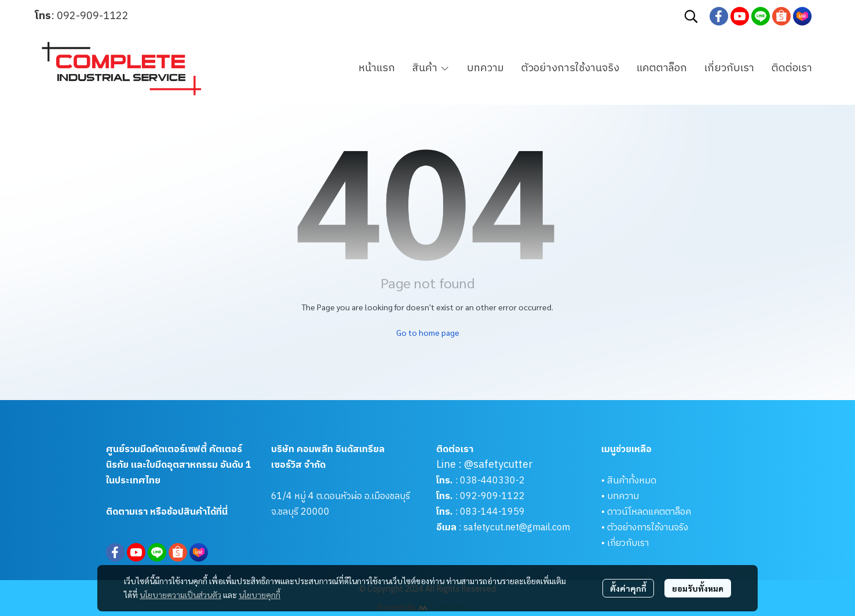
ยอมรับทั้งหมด (698, 588)
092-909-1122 (93, 16)
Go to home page (428, 332)
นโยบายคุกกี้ (260, 595)
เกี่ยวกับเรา (628, 543)
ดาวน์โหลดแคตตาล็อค (649, 512)
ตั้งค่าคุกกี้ (628, 588)
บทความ (623, 496)
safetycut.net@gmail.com (517, 528)
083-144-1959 (492, 512)
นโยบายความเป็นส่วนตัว (180, 595)
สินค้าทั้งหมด (632, 481)
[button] (691, 16)
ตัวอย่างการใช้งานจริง (648, 528)
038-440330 (487, 481)
